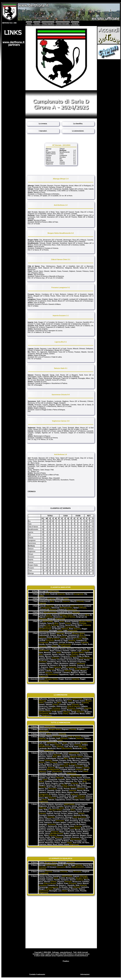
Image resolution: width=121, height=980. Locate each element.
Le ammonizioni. (78, 131)
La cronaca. (43, 124)
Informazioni (85, 974)
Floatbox (66, 961)
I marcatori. (43, 131)
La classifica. (78, 124)
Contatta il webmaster (37, 974)
